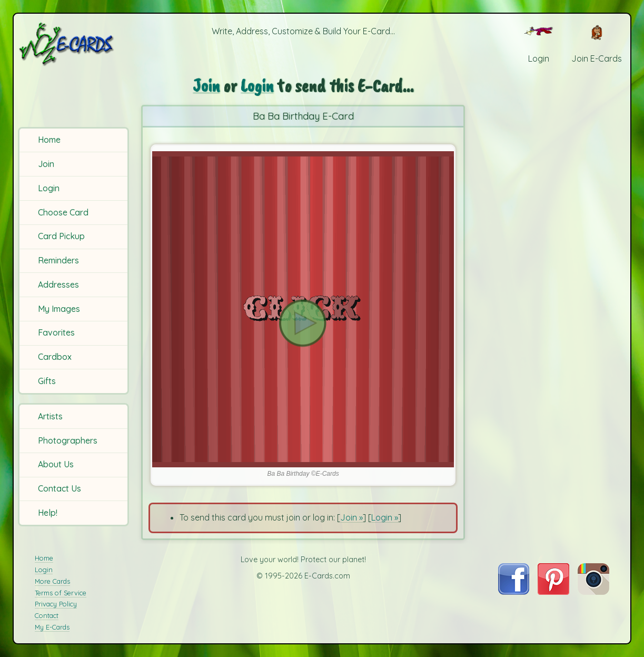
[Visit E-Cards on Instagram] (593, 592)
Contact (47, 615)
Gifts (47, 381)
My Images (59, 309)
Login (49, 188)
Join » (351, 517)
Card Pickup (61, 236)
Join (46, 164)
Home (49, 140)
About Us (56, 464)
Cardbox (55, 357)
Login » (385, 517)
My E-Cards (52, 627)
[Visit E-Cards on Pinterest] (553, 592)
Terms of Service (61, 593)
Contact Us (60, 488)
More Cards (52, 581)
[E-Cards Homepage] (75, 44)
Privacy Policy (56, 604)
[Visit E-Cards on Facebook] (514, 592)
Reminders (58, 260)
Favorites (56, 332)
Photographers (68, 440)
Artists (50, 416)
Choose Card (63, 212)
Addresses (58, 285)
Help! (48, 513)
